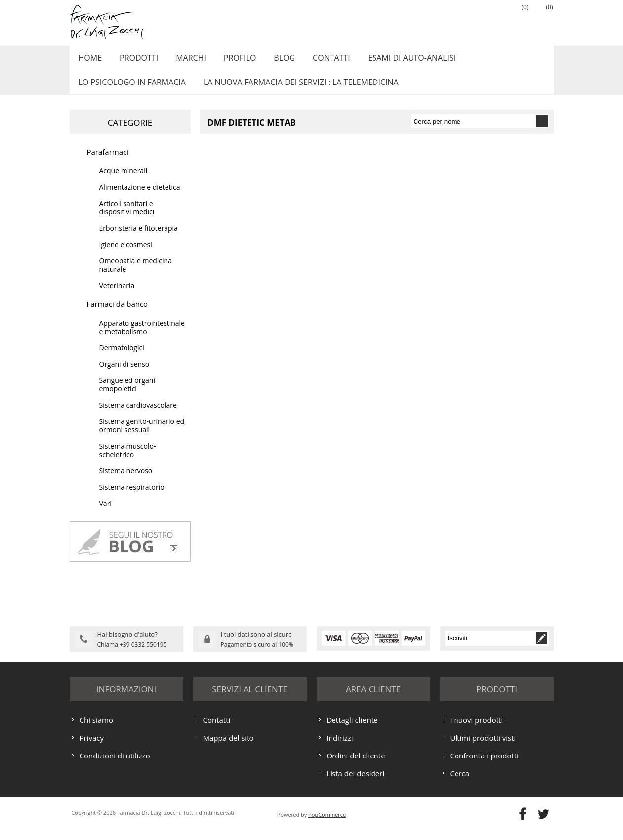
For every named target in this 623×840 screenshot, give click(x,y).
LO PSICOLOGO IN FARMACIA (131, 90)
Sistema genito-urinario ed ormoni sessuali (142, 436)
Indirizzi (340, 747)
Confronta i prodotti (484, 765)
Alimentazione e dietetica (140, 198)
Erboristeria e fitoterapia (139, 239)
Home (89, 61)
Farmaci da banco (118, 315)
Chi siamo (97, 729)
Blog (273, 61)
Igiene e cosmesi (126, 255)
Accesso (492, 20)
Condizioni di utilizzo (115, 765)
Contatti (318, 61)
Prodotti (135, 61)
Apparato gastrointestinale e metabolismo (142, 338)
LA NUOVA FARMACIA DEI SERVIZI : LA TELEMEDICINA (297, 90)
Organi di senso (125, 375)
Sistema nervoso (126, 482)
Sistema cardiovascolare (138, 416)
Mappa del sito (228, 747)
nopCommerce (327, 824)
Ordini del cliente (356, 765)
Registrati (467, 20)
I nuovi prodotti (477, 729)
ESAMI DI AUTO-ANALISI (396, 61)
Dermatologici (122, 358)
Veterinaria (117, 296)
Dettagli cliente (352, 729)
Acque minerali (124, 182)
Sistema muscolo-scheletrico (128, 461)
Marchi (185, 61)
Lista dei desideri (356, 783)
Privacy (92, 747)
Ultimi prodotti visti (483, 747)
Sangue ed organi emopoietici (127, 395)
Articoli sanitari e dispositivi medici (127, 218)
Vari (105, 514)
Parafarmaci (108, 163)
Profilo (231, 61)
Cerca (460, 783)
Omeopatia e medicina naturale (136, 276)
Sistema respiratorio (132, 498)
